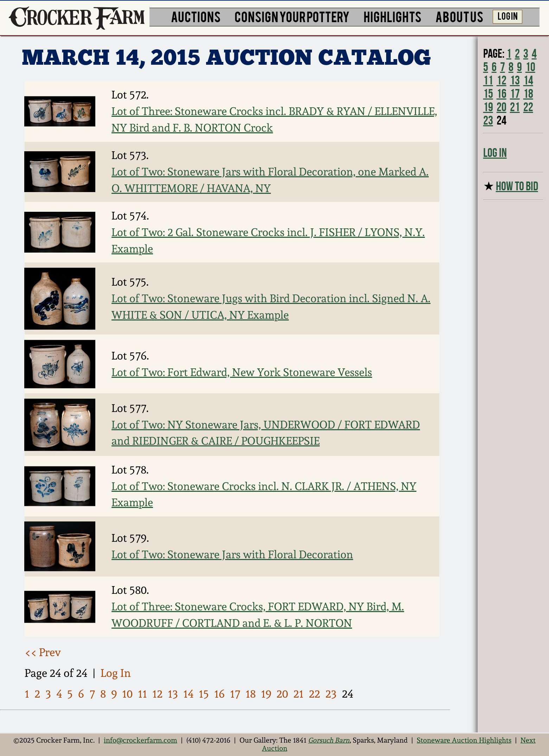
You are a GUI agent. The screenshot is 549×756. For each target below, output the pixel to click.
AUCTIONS (196, 16)
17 (235, 694)
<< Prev (43, 652)
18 (251, 694)
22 (314, 694)
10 (127, 694)
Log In (116, 673)
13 (173, 694)
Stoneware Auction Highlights (464, 740)
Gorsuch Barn (329, 740)
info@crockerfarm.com (141, 740)
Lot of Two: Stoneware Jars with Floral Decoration (232, 554)
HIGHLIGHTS (392, 16)
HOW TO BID (517, 186)
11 (142, 694)
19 (266, 694)
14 (189, 694)
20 (282, 694)
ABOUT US (459, 16)
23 (331, 694)
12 (157, 694)
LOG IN (508, 16)
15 (204, 694)
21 (298, 694)
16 (219, 694)
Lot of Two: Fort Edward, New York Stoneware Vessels (242, 372)
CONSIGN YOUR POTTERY (292, 16)
